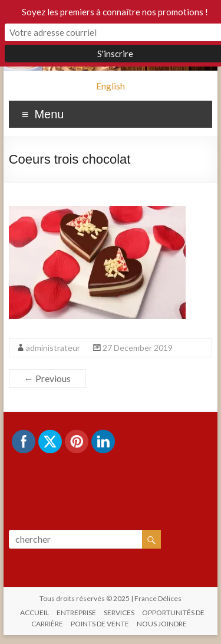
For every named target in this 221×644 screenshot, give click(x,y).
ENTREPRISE (76, 613)
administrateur (53, 348)
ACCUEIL (34, 613)
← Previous (47, 378)
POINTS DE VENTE (100, 624)
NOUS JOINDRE (162, 624)
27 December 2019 (138, 348)
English (111, 86)
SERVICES (119, 613)
